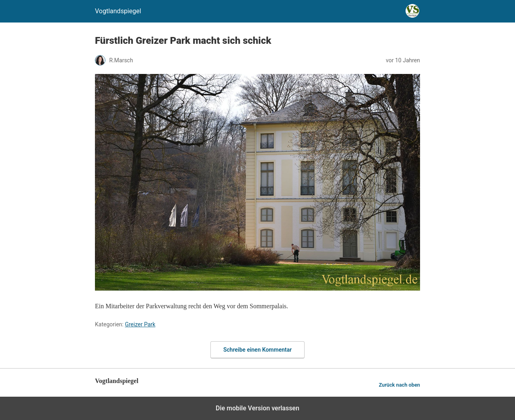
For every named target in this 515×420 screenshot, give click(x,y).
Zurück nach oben (399, 385)
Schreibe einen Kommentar (257, 350)
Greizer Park (140, 324)
